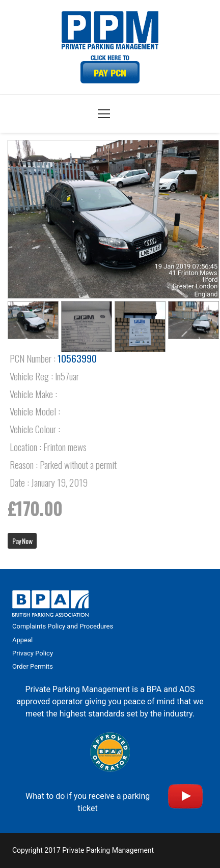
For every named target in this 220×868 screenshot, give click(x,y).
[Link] (110, 69)
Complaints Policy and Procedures (63, 626)
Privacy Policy (33, 653)
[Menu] (104, 114)
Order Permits (33, 666)
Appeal (22, 640)
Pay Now (22, 541)
